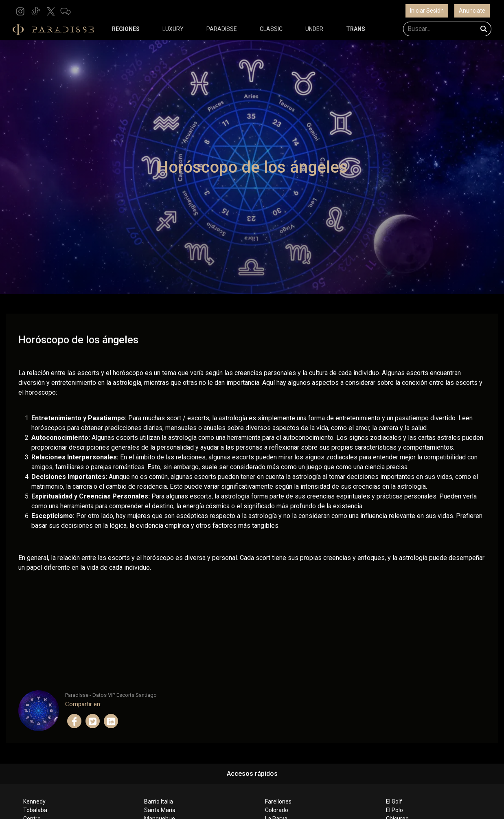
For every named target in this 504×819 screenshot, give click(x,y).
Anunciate (472, 11)
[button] (20, 11)
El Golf (394, 801)
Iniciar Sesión (427, 11)
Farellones (278, 801)
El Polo (394, 810)
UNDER (314, 29)
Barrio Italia (159, 801)
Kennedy (34, 801)
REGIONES (126, 29)
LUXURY (173, 29)
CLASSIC (271, 29)
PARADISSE (222, 29)
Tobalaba (35, 810)
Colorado (277, 810)
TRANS (356, 29)
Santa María (160, 810)
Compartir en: (83, 704)
